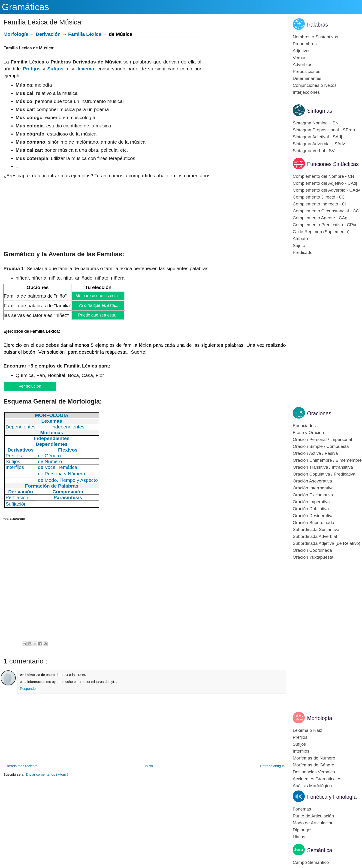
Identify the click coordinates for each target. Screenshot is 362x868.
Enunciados (304, 426)
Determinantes (307, 78)
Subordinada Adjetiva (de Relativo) (327, 543)
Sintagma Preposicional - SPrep (324, 130)
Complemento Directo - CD (319, 197)
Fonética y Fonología (332, 797)
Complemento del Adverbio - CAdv (326, 190)
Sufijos (55, 69)
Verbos (300, 58)
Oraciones (319, 413)
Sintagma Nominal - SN (316, 123)
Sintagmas (320, 111)
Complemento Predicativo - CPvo (325, 225)
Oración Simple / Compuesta (321, 446)
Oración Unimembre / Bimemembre (327, 460)
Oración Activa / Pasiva (315, 453)
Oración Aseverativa (312, 481)
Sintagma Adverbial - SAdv (319, 144)
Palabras (318, 25)
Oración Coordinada (312, 550)
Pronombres (305, 44)
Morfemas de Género (314, 765)
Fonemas (302, 809)
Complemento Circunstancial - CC (326, 211)
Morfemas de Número (314, 758)
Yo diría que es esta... (98, 305)
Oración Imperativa (311, 502)
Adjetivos (302, 51)
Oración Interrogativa (313, 488)
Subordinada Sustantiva (316, 529)
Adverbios (303, 65)
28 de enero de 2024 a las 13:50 (61, 675)
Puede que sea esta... (98, 315)
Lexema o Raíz (308, 730)
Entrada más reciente (21, 766)
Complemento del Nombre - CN (323, 176)
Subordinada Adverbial (315, 536)
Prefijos (32, 69)
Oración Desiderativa (313, 516)
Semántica (320, 850)
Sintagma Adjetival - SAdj (317, 137)
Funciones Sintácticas (333, 164)
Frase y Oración (308, 432)
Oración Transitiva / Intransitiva (323, 467)
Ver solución (30, 386)
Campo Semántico (311, 862)
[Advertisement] (244, 63)
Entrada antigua (272, 766)
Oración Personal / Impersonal (322, 439)
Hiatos (299, 837)
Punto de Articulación (313, 816)
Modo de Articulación (313, 823)
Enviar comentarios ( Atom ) (47, 774)
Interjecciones (306, 92)
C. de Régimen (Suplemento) (321, 232)
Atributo (300, 239)
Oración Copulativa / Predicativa (324, 474)
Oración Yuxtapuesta (313, 557)
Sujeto (299, 246)
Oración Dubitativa (311, 509)
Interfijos (301, 751)
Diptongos (303, 830)
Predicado (303, 252)
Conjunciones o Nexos (315, 85)
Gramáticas (26, 7)
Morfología (16, 34)
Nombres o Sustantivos (315, 37)
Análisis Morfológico (312, 786)
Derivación (48, 34)
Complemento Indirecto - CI (320, 204)
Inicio (149, 766)
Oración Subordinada (314, 523)
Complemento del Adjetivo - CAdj (325, 183)
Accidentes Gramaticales (317, 779)
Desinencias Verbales (314, 772)
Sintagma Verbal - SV (314, 151)
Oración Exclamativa (313, 495)
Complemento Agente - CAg (320, 218)
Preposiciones (306, 71)
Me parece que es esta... (98, 296)
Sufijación (16, 504)
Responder (28, 689)
